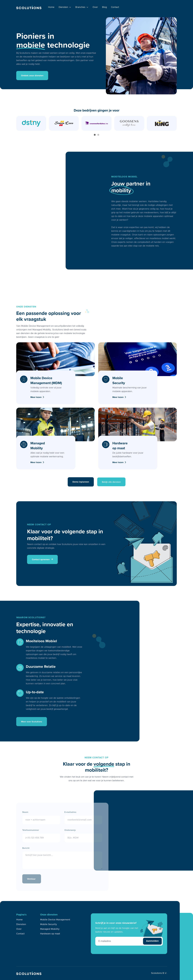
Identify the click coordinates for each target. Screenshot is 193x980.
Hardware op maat (50, 934)
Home (51, 7)
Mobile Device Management (55, 920)
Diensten (21, 925)
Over (95, 7)
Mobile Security (48, 924)
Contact (115, 7)
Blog (104, 7)
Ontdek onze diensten (32, 76)
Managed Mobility (50, 929)
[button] (65, 7)
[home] (29, 7)
